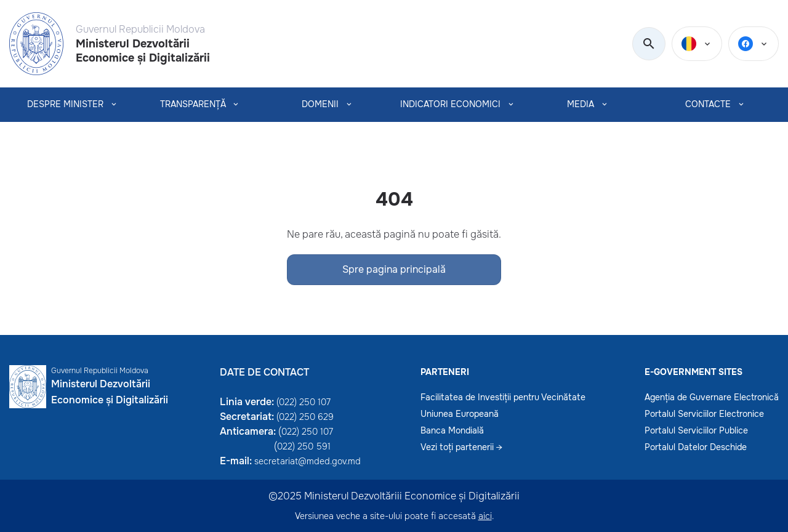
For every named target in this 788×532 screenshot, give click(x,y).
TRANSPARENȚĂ (193, 105)
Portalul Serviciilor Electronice (704, 414)
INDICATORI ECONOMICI (450, 105)
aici (485, 516)
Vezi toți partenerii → (461, 447)
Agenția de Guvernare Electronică (712, 397)
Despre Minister (65, 105)
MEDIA (581, 105)
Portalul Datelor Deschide (696, 447)
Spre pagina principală (394, 269)
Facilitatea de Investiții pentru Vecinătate (503, 397)
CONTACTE (708, 105)
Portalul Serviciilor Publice (696, 430)
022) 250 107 (307, 432)
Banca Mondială (452, 430)
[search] (649, 44)
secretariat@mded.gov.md (308, 461)
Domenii (320, 105)
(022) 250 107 (304, 402)
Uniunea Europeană (460, 414)
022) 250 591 (304, 446)
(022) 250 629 (305, 417)
